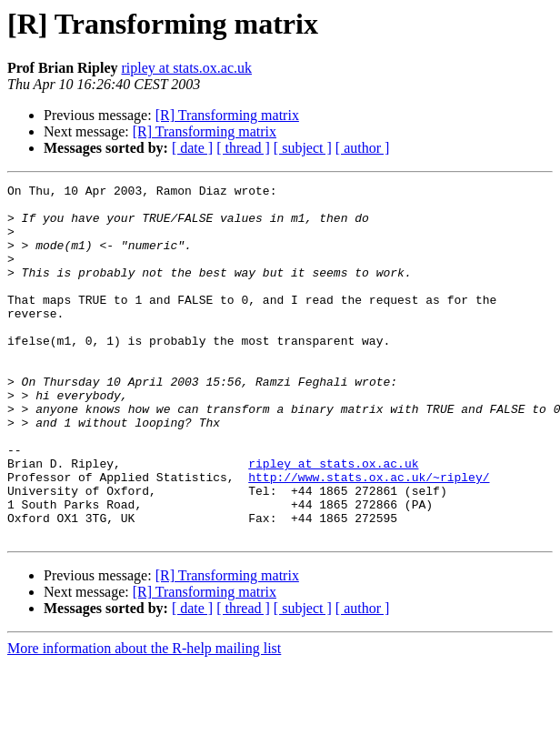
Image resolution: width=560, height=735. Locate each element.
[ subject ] (303, 148)
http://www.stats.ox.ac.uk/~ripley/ (369, 537)
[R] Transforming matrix (227, 115)
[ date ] (192, 148)
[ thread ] (243, 148)
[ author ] (363, 148)
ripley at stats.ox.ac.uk (186, 68)
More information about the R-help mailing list (144, 719)
